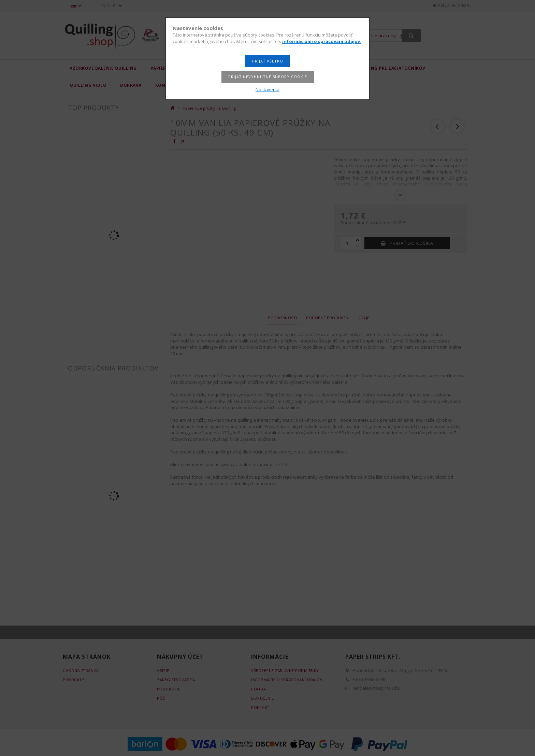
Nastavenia (267, 89)
